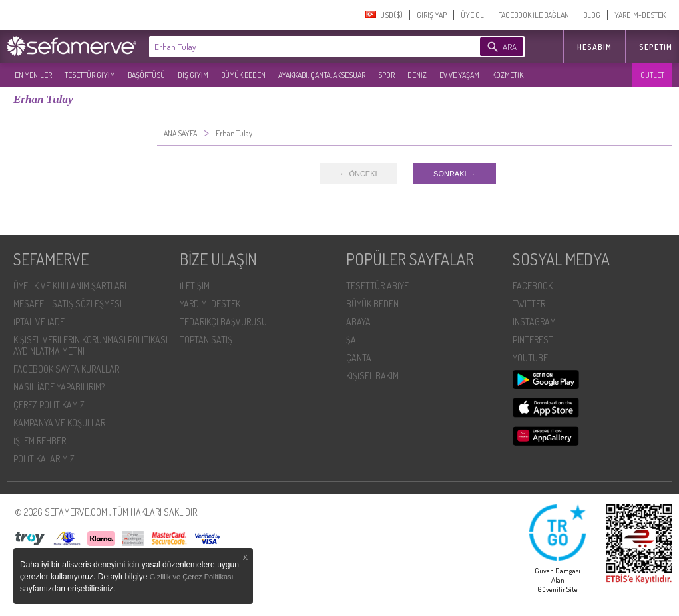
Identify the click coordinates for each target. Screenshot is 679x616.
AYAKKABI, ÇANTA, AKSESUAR (322, 75)
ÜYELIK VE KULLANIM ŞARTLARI (70, 286)
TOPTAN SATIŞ (206, 340)
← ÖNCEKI (358, 174)
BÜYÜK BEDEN (243, 75)
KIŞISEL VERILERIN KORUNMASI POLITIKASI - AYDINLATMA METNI (94, 345)
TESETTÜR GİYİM (90, 75)
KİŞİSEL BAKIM (372, 376)
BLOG (592, 15)
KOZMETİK (508, 75)
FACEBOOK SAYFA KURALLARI (67, 369)
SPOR (386, 75)
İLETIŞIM (195, 286)
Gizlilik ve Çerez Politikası (192, 577)
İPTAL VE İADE (39, 322)
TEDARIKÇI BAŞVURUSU (223, 322)
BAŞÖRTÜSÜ (146, 75)
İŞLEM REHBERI (41, 441)
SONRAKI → (455, 174)
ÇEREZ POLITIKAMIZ (49, 405)
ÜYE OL (472, 15)
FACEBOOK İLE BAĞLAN (534, 15)
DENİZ (417, 75)
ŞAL (353, 340)
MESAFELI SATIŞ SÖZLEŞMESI (68, 304)
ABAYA (358, 322)
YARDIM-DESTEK (640, 15)
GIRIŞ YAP (432, 15)
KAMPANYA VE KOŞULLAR (59, 423)
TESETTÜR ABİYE (377, 286)
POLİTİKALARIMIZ (44, 459)
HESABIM (594, 47)
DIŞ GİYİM (193, 75)
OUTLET (652, 75)
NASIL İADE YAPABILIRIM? (59, 387)
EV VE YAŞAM (459, 75)
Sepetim (656, 47)
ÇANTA (359, 358)
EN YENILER (33, 75)
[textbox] (294, 47)
